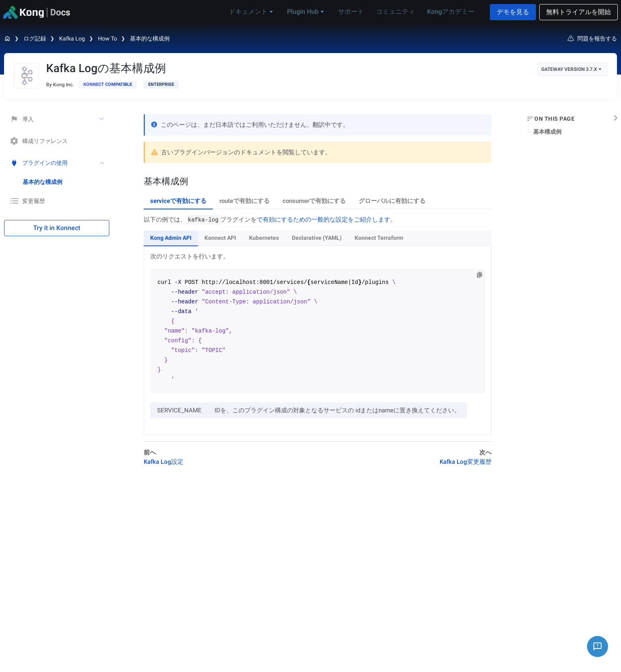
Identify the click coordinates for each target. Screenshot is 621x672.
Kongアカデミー (451, 12)
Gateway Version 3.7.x (571, 69)
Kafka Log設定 (164, 462)
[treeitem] (66, 182)
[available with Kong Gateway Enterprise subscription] (161, 85)
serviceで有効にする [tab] (178, 201)
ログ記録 (35, 38)
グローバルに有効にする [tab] (392, 201)
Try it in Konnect (57, 228)
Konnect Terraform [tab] (379, 238)
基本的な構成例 (150, 38)
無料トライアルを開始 (578, 12)
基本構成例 (547, 132)
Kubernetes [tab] (264, 238)
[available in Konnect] (108, 85)
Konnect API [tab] (220, 238)
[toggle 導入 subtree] (102, 119)
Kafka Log (72, 38)
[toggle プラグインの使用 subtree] (102, 163)
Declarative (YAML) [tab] (317, 238)
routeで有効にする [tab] (245, 201)
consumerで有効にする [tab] (314, 201)
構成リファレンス (39, 141)
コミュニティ (396, 12)
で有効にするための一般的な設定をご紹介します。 (326, 220)
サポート (351, 12)
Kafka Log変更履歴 (466, 462)
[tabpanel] (318, 325)
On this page (554, 119)
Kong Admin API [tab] (171, 238)
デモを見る (513, 12)
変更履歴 (28, 201)
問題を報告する (592, 38)
